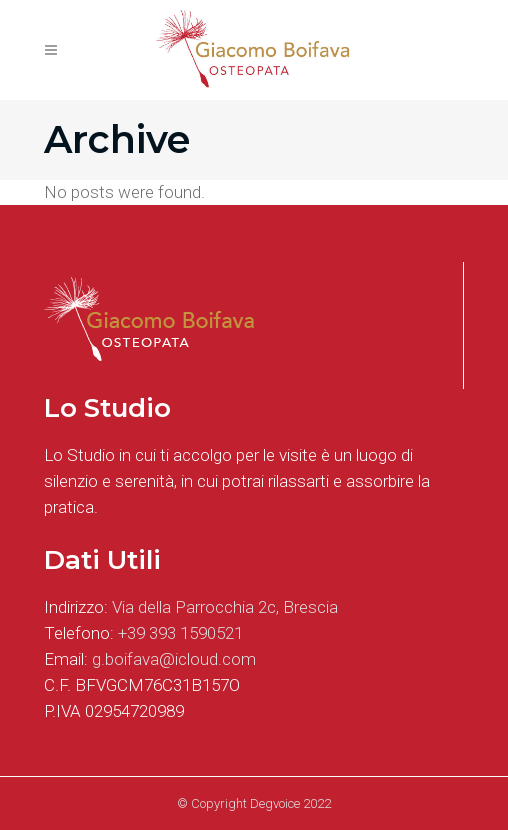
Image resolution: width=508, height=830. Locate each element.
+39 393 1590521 (180, 633)
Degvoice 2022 (290, 803)
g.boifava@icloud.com (174, 659)
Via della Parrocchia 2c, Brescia (225, 607)
